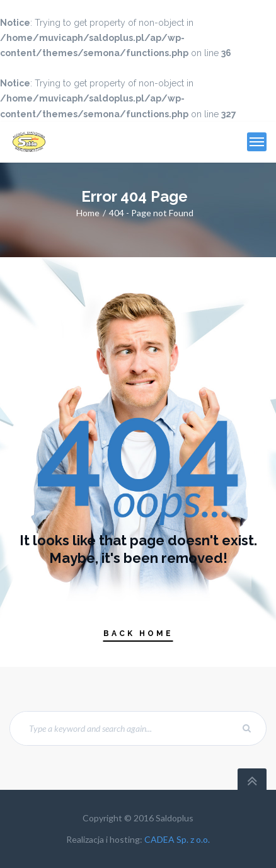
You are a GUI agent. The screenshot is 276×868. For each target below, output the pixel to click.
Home (88, 213)
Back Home (138, 634)
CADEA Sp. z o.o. (177, 839)
